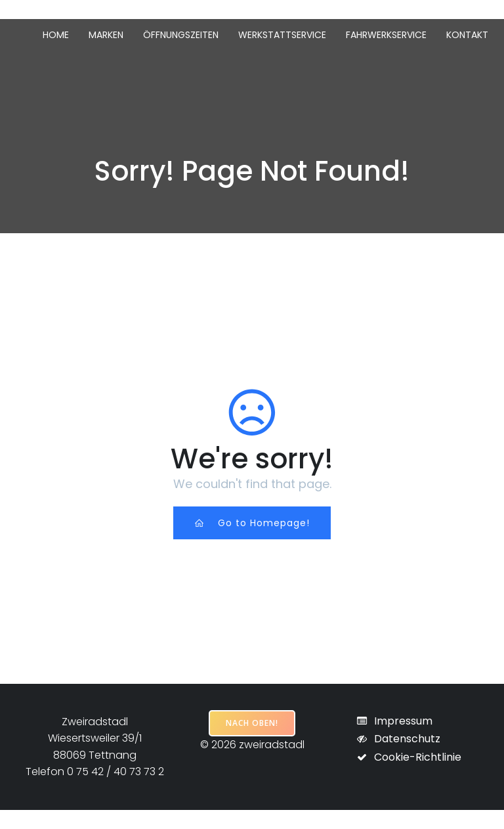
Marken (106, 35)
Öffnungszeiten (181, 35)
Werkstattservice (282, 35)
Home (56, 35)
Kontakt (467, 35)
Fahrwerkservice (386, 35)
